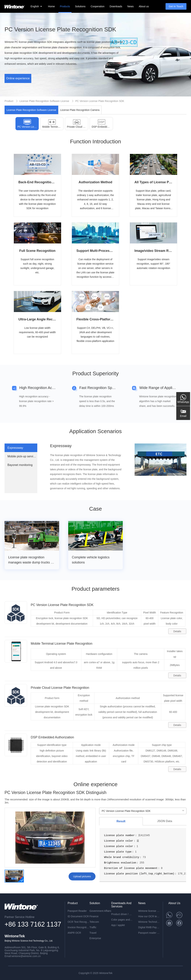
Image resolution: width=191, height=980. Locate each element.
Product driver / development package (122, 914)
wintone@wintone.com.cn (26, 956)
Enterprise (95, 938)
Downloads (116, 6)
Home (51, 6)
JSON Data (165, 821)
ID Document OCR (78, 916)
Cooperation (98, 6)
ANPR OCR (74, 933)
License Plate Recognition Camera (80, 110)
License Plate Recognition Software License (44, 101)
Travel (93, 933)
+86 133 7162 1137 (33, 924)
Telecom (94, 922)
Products (65, 6)
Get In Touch (176, 6)
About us (144, 6)
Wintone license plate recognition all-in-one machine (149, 911)
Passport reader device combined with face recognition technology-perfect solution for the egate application (149, 933)
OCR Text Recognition (79, 922)
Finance (94, 916)
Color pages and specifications (122, 920)
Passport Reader (77, 911)
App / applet (118, 925)
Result (121, 821)
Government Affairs (100, 911)
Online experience (18, 78)
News (131, 6)
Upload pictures (82, 876)
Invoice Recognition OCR (79, 927)
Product (9, 101)
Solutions (80, 6)
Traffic (93, 927)
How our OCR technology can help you (149, 916)
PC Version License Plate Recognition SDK (100, 101)
